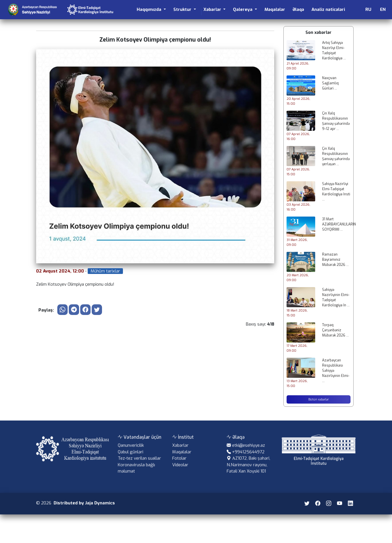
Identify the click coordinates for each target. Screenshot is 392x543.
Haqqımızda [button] (150, 9)
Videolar (180, 470)
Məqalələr (275, 9)
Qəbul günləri (131, 458)
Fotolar (179, 464)
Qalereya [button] (243, 9)
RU (368, 9)
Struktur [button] (183, 9)
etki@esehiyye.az (249, 451)
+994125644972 (248, 458)
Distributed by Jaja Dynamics (84, 509)
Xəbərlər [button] (213, 9)
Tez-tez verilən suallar (139, 464)
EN (383, 9)
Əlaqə (298, 9)
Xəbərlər (180, 451)
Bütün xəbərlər (318, 399)
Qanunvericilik (131, 451)
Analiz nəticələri (328, 9)
